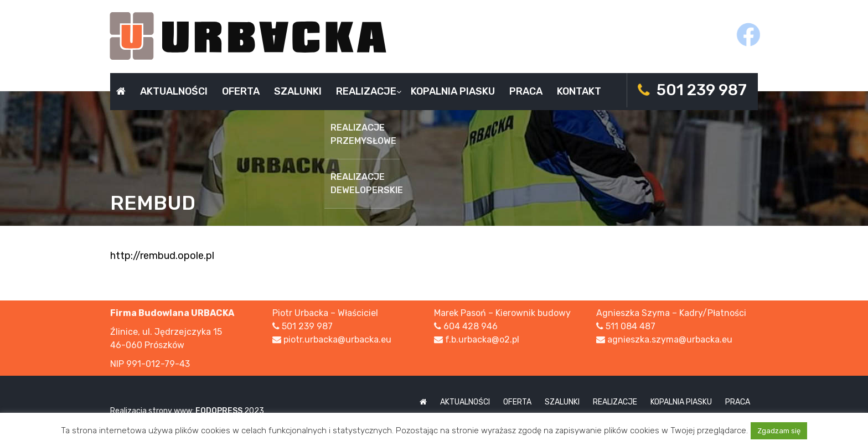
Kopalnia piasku (453, 91)
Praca (526, 91)
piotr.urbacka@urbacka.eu (337, 340)
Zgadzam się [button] (779, 431)
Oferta (241, 91)
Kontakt (579, 91)
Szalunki (298, 91)
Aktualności (174, 91)
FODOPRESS (219, 411)
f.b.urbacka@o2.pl (482, 340)
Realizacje (366, 91)
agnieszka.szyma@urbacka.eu (670, 340)
